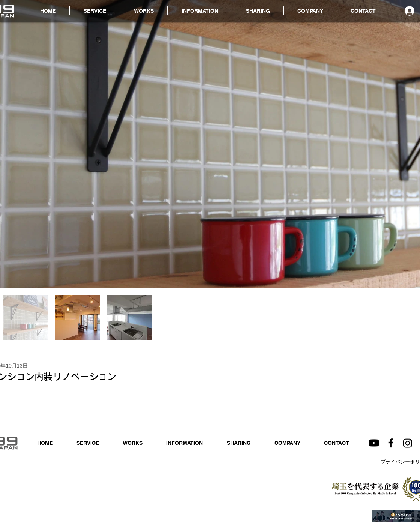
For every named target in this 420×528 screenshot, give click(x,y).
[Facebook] (391, 443)
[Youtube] (374, 443)
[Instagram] (408, 443)
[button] (200, 11)
